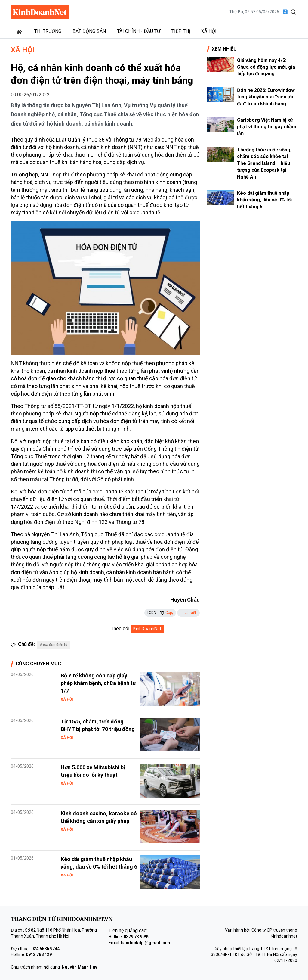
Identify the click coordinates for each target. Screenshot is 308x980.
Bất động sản (89, 31)
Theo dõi (120, 628)
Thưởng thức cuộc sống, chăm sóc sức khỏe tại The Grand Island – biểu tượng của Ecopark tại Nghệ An (264, 163)
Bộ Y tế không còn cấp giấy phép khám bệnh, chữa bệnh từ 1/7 (98, 683)
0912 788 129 (39, 954)
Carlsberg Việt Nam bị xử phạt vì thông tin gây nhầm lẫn (267, 127)
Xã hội (209, 31)
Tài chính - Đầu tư (139, 31)
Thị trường (48, 31)
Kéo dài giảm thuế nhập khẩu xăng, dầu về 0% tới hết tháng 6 (264, 200)
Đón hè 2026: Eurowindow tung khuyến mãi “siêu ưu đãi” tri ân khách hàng (266, 97)
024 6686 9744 (45, 949)
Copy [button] (166, 613)
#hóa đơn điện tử (54, 645)
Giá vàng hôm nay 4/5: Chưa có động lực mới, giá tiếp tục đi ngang (266, 67)
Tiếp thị (181, 31)
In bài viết (188, 613)
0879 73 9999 (137, 937)
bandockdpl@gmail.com (146, 943)
